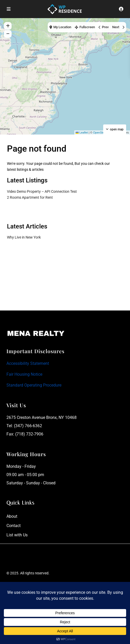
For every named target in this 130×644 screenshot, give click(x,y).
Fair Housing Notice (24, 374)
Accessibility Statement (28, 363)
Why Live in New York (24, 237)
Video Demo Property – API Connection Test (42, 191)
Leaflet (82, 132)
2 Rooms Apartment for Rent (30, 197)
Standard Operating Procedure (34, 385)
